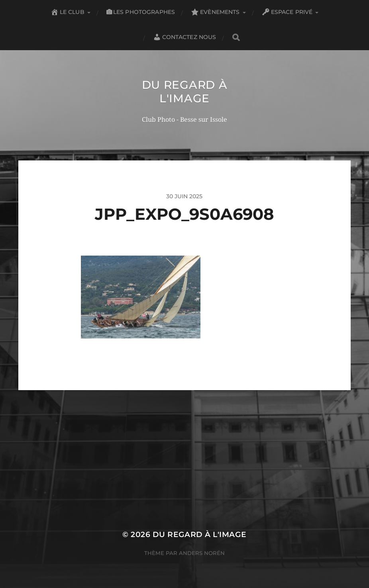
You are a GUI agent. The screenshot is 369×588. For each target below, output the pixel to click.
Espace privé (287, 12)
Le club (68, 12)
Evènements (215, 12)
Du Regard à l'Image (185, 92)
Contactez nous (185, 37)
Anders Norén (202, 553)
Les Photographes (141, 12)
